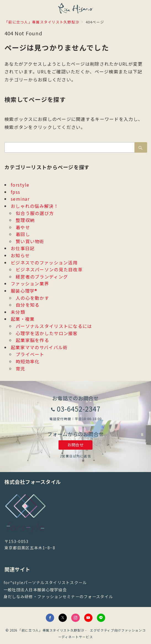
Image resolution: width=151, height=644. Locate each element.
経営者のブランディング (42, 277)
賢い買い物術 (30, 241)
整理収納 (25, 220)
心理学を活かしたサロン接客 (47, 333)
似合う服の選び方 (35, 213)
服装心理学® (24, 291)
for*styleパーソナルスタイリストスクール (45, 582)
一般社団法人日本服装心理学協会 (35, 590)
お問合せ (75, 445)
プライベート (30, 354)
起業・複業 (23, 319)
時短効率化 (28, 361)
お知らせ (20, 255)
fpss (15, 192)
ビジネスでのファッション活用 (44, 263)
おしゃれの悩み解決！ (35, 206)
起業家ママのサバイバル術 (39, 347)
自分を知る (28, 305)
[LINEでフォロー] (101, 618)
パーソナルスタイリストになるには (54, 326)
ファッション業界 (30, 283)
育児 (21, 369)
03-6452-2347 (79, 409)
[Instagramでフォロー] (75, 618)
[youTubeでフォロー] (88, 618)
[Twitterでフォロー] (63, 618)
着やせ (23, 227)
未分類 (18, 312)
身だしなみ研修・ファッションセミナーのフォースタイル (58, 597)
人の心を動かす (32, 298)
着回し (23, 234)
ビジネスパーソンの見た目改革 (49, 269)
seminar (20, 199)
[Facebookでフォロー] (50, 618)
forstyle (20, 185)
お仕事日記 (23, 248)
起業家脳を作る (32, 340)
